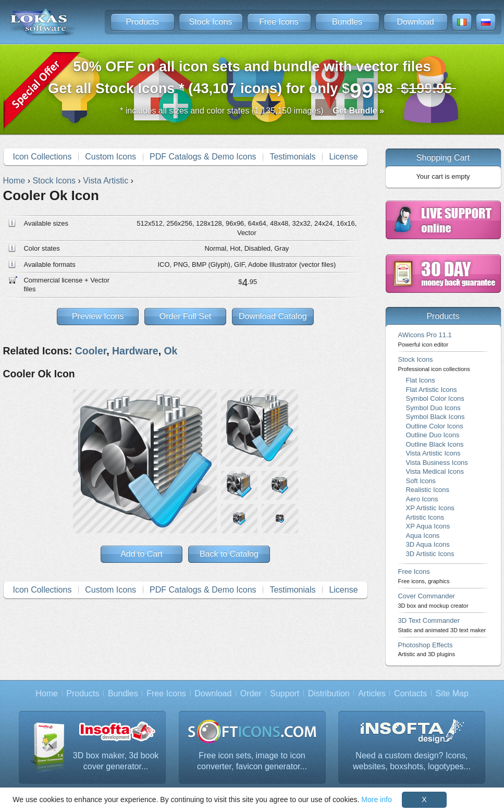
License (343, 157)
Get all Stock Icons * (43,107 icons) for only (252, 81)
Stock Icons (211, 22)
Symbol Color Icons (435, 398)
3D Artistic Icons (430, 554)
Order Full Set (186, 316)
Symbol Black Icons (435, 417)
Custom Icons (110, 157)
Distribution (329, 693)
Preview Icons (98, 316)
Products (142, 22)
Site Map (452, 693)
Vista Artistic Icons (433, 453)
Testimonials (292, 157)
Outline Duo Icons (433, 435)
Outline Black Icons (435, 444)
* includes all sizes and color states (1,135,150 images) (252, 111)
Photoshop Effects (427, 649)
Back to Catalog (229, 554)
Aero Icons (422, 499)
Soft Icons (421, 481)
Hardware (135, 351)
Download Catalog (273, 316)
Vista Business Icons (437, 463)
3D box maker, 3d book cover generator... (116, 761)
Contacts (410, 693)
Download (415, 22)
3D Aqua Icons (428, 544)
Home (47, 693)
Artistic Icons (425, 517)
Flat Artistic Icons (432, 390)
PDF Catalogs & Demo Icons (203, 157)
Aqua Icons (423, 536)
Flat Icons (421, 380)
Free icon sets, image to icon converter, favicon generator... (252, 761)
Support (285, 693)
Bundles (347, 22)
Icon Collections (42, 157)
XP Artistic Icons (430, 508)
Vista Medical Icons (435, 471)
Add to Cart (142, 554)
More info (376, 799)
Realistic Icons (428, 490)
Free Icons (279, 22)
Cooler (91, 351)
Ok (170, 351)
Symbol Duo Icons (433, 408)
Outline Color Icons (435, 426)
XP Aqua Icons (428, 526)
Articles (372, 693)
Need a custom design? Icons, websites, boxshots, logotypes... (412, 761)
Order (251, 693)
